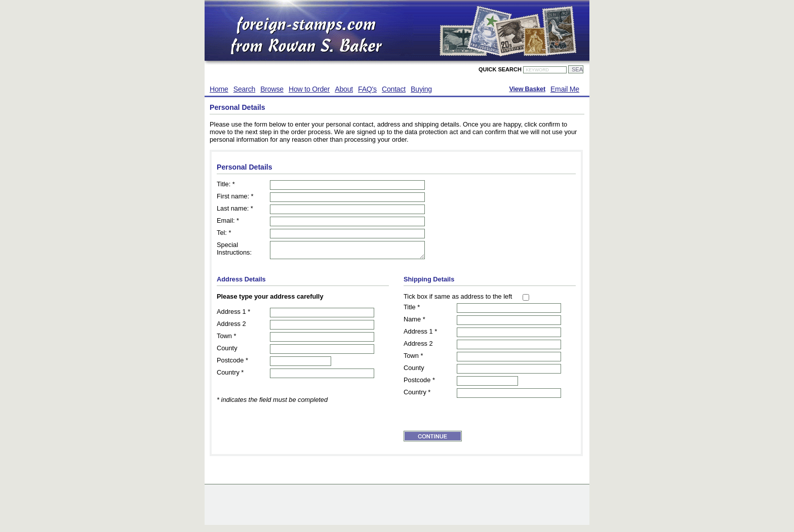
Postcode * (232, 363)
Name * (414, 322)
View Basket (527, 89)
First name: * (235, 196)
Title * (412, 310)
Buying (421, 89)
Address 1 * (233, 315)
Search (244, 89)
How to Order (309, 89)
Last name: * (235, 208)
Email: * (228, 220)
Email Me (565, 89)
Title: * (226, 184)
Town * (226, 339)
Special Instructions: (234, 249)
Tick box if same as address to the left (458, 299)
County (227, 351)
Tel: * (224, 233)
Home (219, 89)
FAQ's (367, 89)
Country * (230, 375)
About (344, 89)
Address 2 (231, 327)
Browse (272, 89)
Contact (394, 89)
